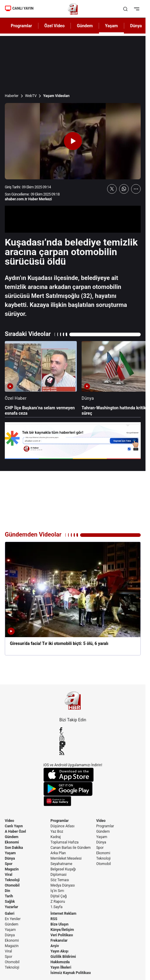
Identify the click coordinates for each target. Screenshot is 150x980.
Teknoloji (12, 880)
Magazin (12, 869)
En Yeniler (13, 919)
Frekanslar (59, 940)
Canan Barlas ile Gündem (70, 848)
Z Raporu (58, 902)
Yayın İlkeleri (61, 967)
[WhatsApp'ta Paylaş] (124, 189)
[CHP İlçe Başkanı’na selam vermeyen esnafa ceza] (41, 379)
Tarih (9, 896)
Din (7, 891)
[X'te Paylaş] (112, 189)
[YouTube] (73, 743)
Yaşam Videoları (56, 96)
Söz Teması (60, 880)
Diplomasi (58, 875)
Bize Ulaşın (59, 924)
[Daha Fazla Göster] (136, 189)
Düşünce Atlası (62, 826)
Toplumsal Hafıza (64, 842)
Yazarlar (11, 907)
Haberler (12, 96)
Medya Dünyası (63, 885)
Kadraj (55, 837)
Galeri (10, 914)
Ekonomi (12, 842)
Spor (9, 864)
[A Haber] (73, 9)
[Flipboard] (73, 748)
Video (9, 821)
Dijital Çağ (58, 896)
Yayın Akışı (59, 951)
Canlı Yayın (14, 826)
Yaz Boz (57, 831)
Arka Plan (58, 853)
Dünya (10, 858)
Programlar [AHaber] (21, 26)
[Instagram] (73, 739)
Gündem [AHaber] (85, 26)
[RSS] (73, 753)
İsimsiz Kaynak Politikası (71, 973)
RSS (54, 919)
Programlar (60, 821)
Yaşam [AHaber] (111, 26)
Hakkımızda (60, 962)
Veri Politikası (62, 935)
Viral (9, 875)
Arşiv (55, 946)
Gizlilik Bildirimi (63, 957)
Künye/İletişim (62, 930)
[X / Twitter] (73, 734)
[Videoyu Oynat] (73, 141)
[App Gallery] (73, 801)
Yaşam (10, 853)
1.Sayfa (56, 907)
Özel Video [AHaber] (55, 26)
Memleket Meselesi (66, 858)
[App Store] (73, 775)
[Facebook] (73, 730)
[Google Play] (73, 789)
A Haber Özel (15, 831)
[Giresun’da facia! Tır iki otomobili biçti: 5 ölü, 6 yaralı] (73, 599)
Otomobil (12, 885)
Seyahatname (61, 864)
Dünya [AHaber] (136, 26)
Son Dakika (14, 848)
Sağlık (10, 902)
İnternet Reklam (63, 914)
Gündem (12, 837)
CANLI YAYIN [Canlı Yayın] (19, 8)
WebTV (31, 96)
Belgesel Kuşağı (63, 869)
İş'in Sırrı (57, 891)
